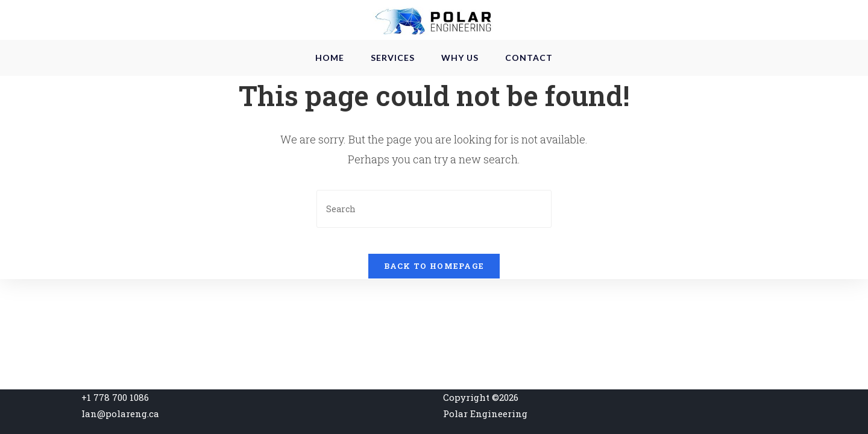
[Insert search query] (434, 237)
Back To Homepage (434, 304)
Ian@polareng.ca (120, 414)
